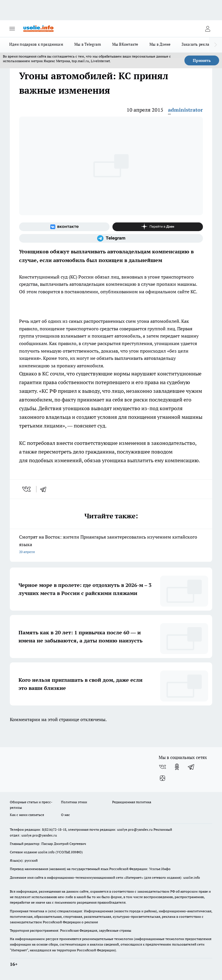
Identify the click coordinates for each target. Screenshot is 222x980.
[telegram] (45, 489)
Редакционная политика (132, 802)
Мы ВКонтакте (125, 44)
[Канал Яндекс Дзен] (158, 227)
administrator (185, 110)
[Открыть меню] (12, 29)
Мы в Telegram (88, 44)
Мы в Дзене (160, 44)
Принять (202, 60)
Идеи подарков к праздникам (36, 44)
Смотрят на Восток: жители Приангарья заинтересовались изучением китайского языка (111, 545)
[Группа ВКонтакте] (64, 227)
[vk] (27, 489)
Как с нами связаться (27, 815)
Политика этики (74, 802)
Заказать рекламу (198, 44)
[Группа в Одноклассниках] (177, 767)
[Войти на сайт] (208, 29)
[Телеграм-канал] (111, 238)
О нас (65, 815)
